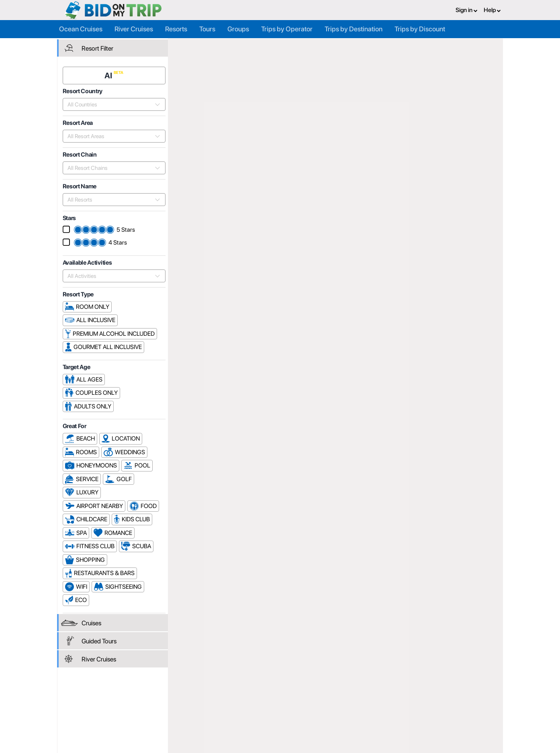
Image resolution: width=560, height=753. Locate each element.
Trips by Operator (287, 29)
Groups (238, 29)
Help (492, 10)
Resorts (176, 29)
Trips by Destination (354, 29)
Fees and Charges (195, 710)
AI (109, 75)
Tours (207, 29)
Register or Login (118, 693)
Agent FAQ (186, 702)
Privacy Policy (340, 693)
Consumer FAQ (116, 702)
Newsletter (111, 720)
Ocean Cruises (81, 29)
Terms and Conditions (350, 702)
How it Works (264, 702)
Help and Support (119, 710)
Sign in (467, 10)
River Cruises (134, 29)
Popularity (418, 99)
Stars (492, 99)
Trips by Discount (420, 29)
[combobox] (110, 104)
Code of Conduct (344, 719)
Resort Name (458, 99)
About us (259, 693)
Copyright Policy (343, 710)
